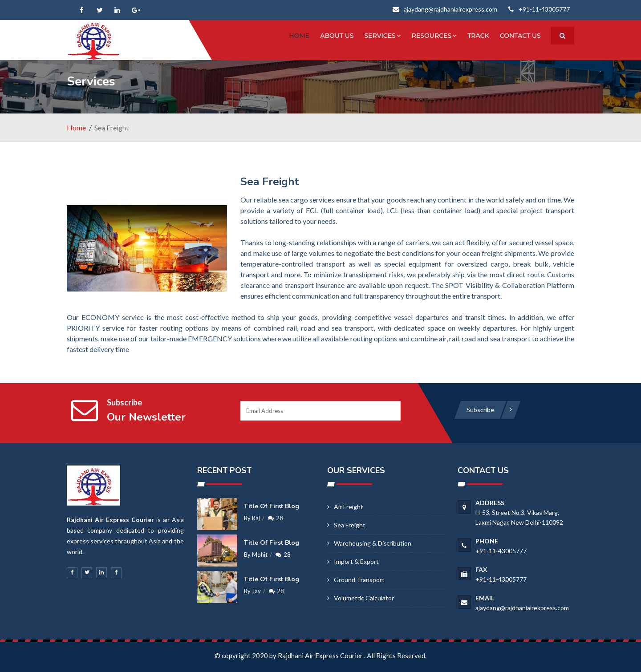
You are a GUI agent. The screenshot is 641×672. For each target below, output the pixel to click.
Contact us (520, 36)
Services (383, 36)
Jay (256, 591)
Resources (434, 36)
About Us (337, 36)
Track (478, 36)
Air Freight (349, 507)
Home (300, 36)
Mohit (260, 555)
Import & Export (356, 561)
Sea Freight (350, 525)
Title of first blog (272, 506)
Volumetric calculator (364, 598)
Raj (256, 518)
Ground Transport (359, 580)
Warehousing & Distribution (373, 543)
